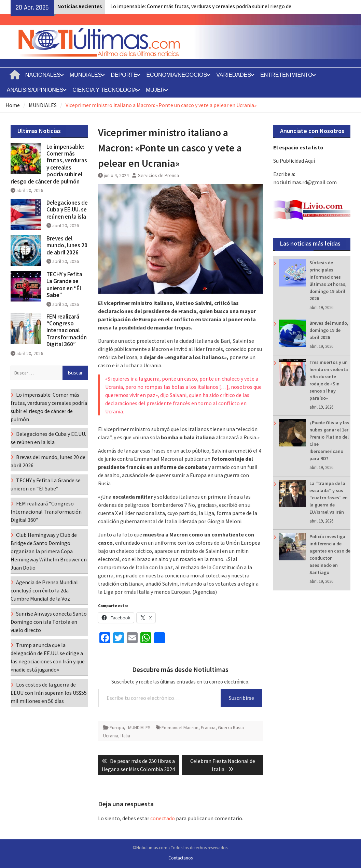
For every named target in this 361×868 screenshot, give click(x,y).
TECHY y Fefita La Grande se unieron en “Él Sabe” (64, 285)
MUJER (155, 90)
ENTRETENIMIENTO (286, 75)
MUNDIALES (86, 75)
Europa (117, 727)
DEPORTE (124, 75)
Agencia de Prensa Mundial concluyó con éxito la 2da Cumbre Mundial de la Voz (44, 590)
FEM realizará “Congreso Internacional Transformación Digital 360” (67, 330)
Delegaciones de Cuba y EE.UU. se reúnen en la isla (67, 210)
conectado (163, 818)
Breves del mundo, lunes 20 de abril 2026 (67, 245)
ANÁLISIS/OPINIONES (35, 90)
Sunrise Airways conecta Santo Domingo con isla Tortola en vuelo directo (49, 622)
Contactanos (180, 858)
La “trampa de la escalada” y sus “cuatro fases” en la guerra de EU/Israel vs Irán (329, 498)
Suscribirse (241, 698)
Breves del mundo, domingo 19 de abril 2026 (329, 330)
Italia (125, 736)
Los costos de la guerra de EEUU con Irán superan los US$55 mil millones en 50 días (49, 693)
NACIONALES (43, 75)
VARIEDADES (234, 75)
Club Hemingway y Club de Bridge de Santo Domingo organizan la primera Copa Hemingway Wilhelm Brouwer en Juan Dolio (49, 551)
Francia (208, 727)
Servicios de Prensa (158, 175)
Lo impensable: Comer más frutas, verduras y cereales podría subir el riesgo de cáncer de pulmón (49, 164)
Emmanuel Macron (180, 727)
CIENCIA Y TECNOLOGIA (105, 90)
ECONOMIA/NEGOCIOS (177, 75)
